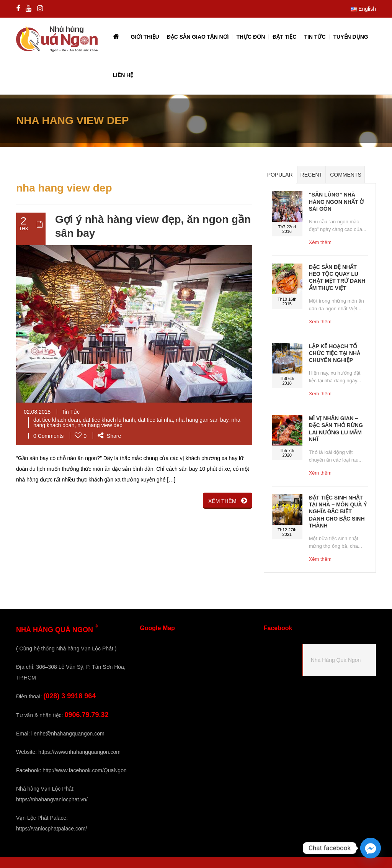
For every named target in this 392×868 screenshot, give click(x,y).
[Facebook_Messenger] (371, 848)
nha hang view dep (100, 425)
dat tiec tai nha (155, 420)
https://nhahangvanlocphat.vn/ (52, 799)
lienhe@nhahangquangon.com (68, 734)
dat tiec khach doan (56, 420)
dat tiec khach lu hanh (109, 420)
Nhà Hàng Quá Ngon (336, 660)
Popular (280, 175)
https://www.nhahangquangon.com (79, 752)
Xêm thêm (320, 242)
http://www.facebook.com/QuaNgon (84, 770)
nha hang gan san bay (202, 420)
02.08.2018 (37, 412)
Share (109, 436)
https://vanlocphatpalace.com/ (51, 829)
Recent (312, 175)
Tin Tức (71, 412)
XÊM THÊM (228, 501)
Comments (346, 175)
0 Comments (48, 436)
